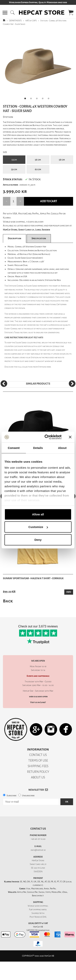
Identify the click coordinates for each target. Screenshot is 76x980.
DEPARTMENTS (15, 21)
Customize (38, 527)
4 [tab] (44, 100)
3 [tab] (38, 100)
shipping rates (40, 910)
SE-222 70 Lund (38, 868)
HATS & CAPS (31, 21)
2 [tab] (32, 100)
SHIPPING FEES (38, 766)
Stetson (42, 367)
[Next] (72, 384)
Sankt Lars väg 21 (38, 864)
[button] (5, 13)
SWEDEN (38, 872)
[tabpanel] (38, 66)
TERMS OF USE (38, 760)
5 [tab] (50, 100)
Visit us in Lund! (38, 702)
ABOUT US (38, 777)
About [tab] (62, 448)
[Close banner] (70, 437)
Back (8, 601)
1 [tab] (26, 100)
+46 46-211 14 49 (38, 839)
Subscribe (11, 796)
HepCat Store (38, 861)
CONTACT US (38, 755)
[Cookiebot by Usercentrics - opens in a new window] (46, 437)
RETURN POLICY (38, 772)
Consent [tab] (14, 448)
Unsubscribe (28, 796)
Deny (38, 540)
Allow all (38, 514)
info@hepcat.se (38, 850)
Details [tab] (38, 448)
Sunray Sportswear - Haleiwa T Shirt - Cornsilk (33, 578)
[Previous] (4, 384)
